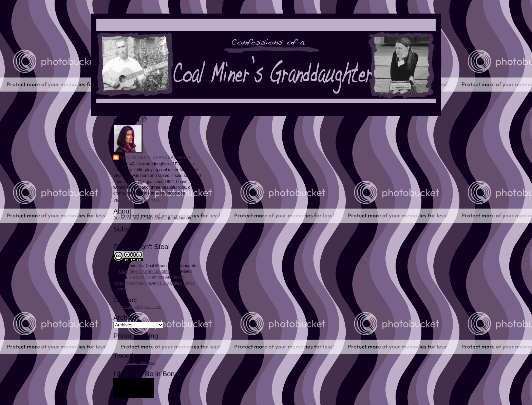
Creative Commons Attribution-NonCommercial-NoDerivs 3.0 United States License (154, 283)
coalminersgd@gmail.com (137, 307)
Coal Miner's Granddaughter (156, 157)
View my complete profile (136, 200)
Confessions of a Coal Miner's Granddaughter (156, 266)
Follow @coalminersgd (134, 363)
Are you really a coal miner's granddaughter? (155, 218)
